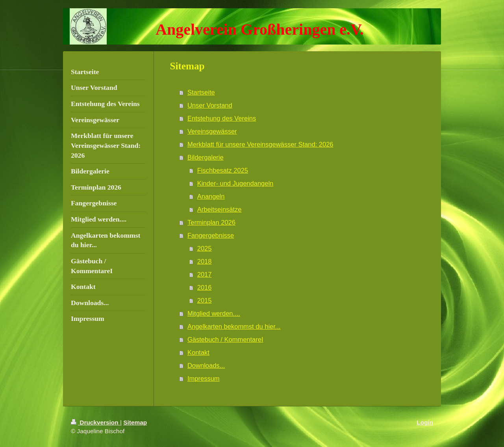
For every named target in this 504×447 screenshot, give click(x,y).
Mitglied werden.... (214, 313)
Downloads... (206, 365)
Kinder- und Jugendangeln (235, 183)
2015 (205, 300)
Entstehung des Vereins (222, 118)
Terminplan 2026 (211, 222)
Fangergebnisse (211, 235)
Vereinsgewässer (212, 131)
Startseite (201, 92)
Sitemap (135, 422)
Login (425, 422)
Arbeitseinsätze (220, 209)
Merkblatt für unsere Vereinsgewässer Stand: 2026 (260, 144)
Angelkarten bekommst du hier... (234, 326)
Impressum (204, 378)
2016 (205, 287)
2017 (205, 274)
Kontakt (198, 352)
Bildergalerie (206, 157)
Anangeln (211, 196)
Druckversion (95, 422)
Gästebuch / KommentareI (225, 339)
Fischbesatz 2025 (223, 170)
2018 (205, 261)
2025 (205, 248)
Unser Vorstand (210, 105)
